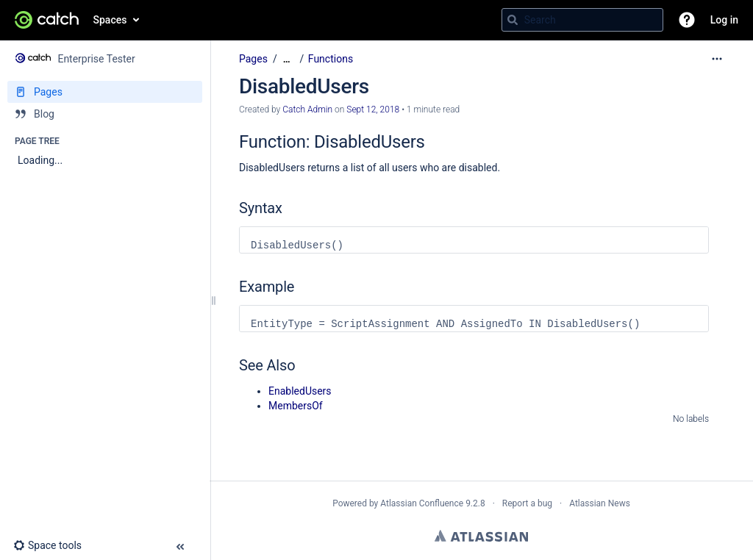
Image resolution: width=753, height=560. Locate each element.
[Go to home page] (47, 20)
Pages (253, 59)
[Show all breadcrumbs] (287, 59)
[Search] (513, 20)
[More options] (717, 59)
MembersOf (296, 406)
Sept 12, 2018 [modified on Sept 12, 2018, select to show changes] (373, 110)
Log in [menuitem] (724, 20)
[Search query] (582, 20)
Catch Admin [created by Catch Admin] (307, 110)
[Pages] (105, 92)
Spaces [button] (110, 20)
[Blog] (105, 114)
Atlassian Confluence (422, 503)
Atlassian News (600, 503)
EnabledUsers (300, 391)
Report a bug (527, 503)
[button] (687, 20)
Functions (331, 59)
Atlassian (481, 536)
